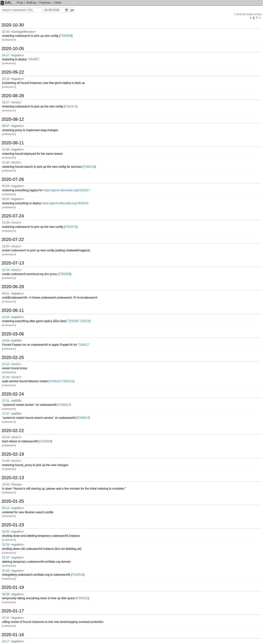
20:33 (6, 79)
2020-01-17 (13, 611)
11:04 (6, 317)
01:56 (6, 571)
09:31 (6, 293)
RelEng (31, 3)
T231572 (71, 227)
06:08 (6, 594)
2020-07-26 (13, 179)
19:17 (6, 102)
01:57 (6, 557)
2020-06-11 (13, 310)
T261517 (71, 106)
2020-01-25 (13, 501)
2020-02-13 (13, 478)
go (72, 10)
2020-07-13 (13, 263)
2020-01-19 (13, 587)
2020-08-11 (13, 143)
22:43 (6, 32)
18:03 (6, 341)
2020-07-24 (13, 216)
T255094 (73, 321)
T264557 (33, 59)
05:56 (6, 186)
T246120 (55, 381)
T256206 (65, 274)
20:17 (6, 641)
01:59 (6, 545)
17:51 (6, 401)
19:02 (6, 484)
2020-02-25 (13, 358)
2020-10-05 (13, 49)
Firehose (45, 3)
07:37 (6, 618)
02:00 (6, 532)
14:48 (6, 461)
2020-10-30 (13, 25)
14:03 (6, 246)
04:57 (6, 55)
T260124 (89, 167)
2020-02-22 (13, 431)
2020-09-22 (13, 72)
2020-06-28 (13, 287)
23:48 (6, 150)
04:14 (6, 508)
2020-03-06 (13, 334)
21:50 (6, 377)
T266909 (66, 36)
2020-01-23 (13, 525)
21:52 (6, 364)
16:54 (6, 437)
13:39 (6, 223)
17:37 (6, 414)
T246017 (83, 345)
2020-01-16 (13, 635)
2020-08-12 (13, 119)
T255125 (85, 321)
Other (58, 3)
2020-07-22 (13, 240)
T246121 (67, 381)
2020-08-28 (13, 96)
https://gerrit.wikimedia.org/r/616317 (67, 190)
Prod (20, 3)
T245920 (45, 441)
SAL (6, 2)
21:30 (6, 163)
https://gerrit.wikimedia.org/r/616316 (65, 203)
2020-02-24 (13, 394)
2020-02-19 (13, 454)
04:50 (6, 199)
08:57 (6, 126)
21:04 (6, 270)
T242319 (78, 575)
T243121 (82, 598)
